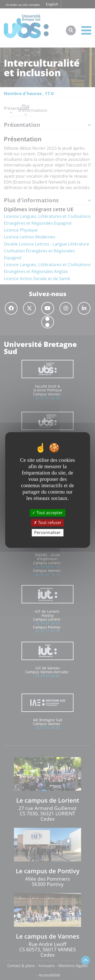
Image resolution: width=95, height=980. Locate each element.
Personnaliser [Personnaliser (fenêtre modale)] (48, 532)
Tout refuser (48, 523)
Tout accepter (48, 513)
